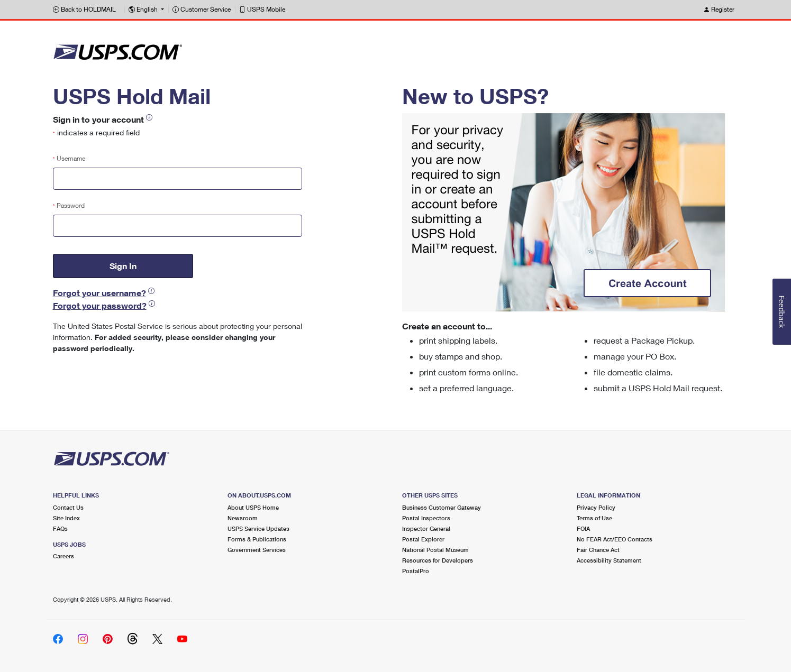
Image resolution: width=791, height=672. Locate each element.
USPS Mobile (262, 9)
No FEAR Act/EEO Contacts (615, 539)
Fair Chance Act (598, 550)
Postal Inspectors (426, 518)
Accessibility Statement (609, 560)
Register (719, 9)
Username (69, 158)
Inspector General (426, 528)
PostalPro (416, 571)
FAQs (60, 528)
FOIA (583, 528)
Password (69, 205)
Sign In (123, 266)
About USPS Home (253, 507)
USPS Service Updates (258, 528)
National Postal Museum (435, 550)
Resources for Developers (438, 560)
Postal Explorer (423, 539)
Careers (63, 556)
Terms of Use (594, 518)
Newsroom (243, 518)
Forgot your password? (100, 305)
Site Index (66, 518)
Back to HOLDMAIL (84, 9)
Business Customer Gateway (442, 507)
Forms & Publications (257, 539)
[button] (146, 10)
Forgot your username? (99, 293)
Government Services (257, 550)
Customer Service (202, 9)
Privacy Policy (596, 507)
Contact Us (68, 507)
